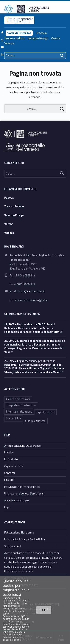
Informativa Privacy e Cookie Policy (25, 539)
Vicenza (9, 43)
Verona (56, 38)
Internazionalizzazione (19, 412)
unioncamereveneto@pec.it (32, 300)
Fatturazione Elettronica (19, 532)
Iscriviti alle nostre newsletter (22, 487)
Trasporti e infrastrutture (21, 405)
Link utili (9, 480)
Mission (9, 452)
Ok (44, 610)
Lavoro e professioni (18, 399)
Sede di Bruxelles (19, 33)
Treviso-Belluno (15, 38)
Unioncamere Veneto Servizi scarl (24, 493)
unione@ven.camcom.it (31, 291)
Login (7, 507)
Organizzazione (14, 466)
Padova (42, 33)
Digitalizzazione (46, 412)
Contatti (10, 473)
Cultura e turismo (35, 421)
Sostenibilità (13, 419)
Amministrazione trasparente (22, 446)
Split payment (13, 546)
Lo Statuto (11, 459)
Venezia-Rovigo (38, 38)
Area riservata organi (17, 500)
